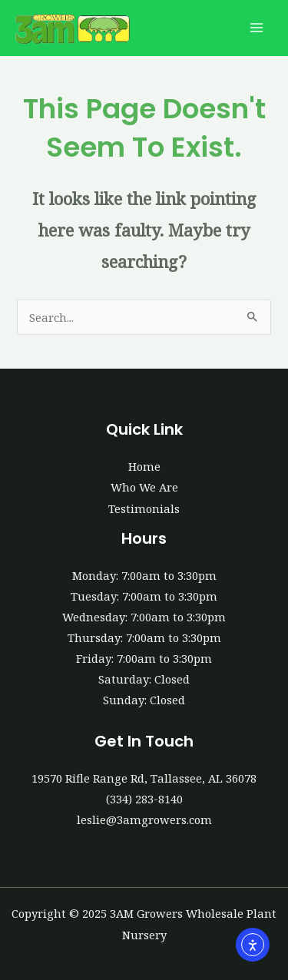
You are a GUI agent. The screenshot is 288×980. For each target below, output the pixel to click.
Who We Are (144, 487)
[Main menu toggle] (257, 28)
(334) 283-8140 (144, 799)
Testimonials (144, 508)
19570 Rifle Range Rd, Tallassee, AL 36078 (144, 778)
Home (144, 466)
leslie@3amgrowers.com (144, 819)
